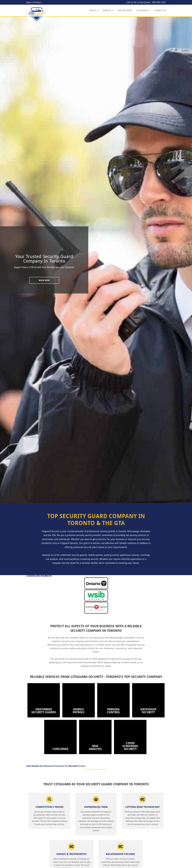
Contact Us (160, 10)
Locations (143, 11)
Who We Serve (125, 10)
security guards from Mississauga (105, 638)
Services (108, 11)
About (94, 11)
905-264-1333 (159, 2)
